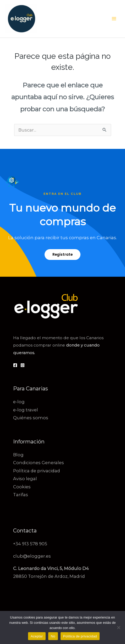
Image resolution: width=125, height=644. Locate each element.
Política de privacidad (37, 471)
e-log (19, 402)
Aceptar (37, 636)
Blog (18, 455)
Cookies (22, 487)
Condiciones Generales (39, 463)
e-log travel (26, 410)
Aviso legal (25, 479)
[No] (118, 627)
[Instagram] (23, 365)
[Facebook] (15, 365)
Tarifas (21, 495)
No (53, 636)
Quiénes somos (31, 418)
